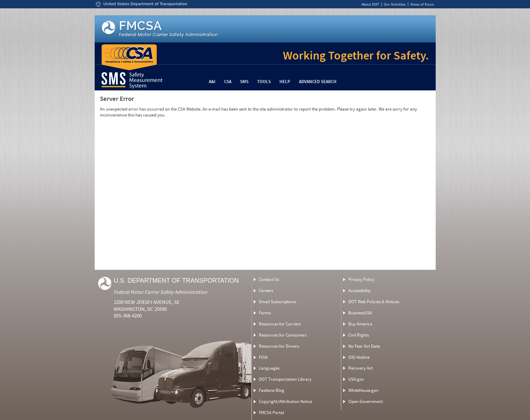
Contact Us (269, 279)
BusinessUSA (360, 313)
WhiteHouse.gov (363, 390)
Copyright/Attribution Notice (286, 401)
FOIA (263, 357)
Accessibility (359, 290)
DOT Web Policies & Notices (374, 302)
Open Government (366, 401)
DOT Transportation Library (285, 379)
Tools (264, 82)
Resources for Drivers (279, 346)
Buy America (360, 324)
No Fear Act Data (364, 346)
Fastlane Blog (272, 390)
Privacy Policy (361, 279)
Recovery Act (361, 368)
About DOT (370, 4)
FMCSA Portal (271, 413)
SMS (244, 82)
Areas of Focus (422, 4)
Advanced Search (318, 82)
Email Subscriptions (278, 302)
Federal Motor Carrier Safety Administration (161, 292)
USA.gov (356, 379)
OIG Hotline (359, 357)
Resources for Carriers (280, 324)
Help (285, 82)
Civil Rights (359, 335)
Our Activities (395, 4)
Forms (265, 313)
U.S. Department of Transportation (176, 281)
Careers (266, 290)
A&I (212, 82)
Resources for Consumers (283, 335)
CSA (228, 82)
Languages (269, 368)
